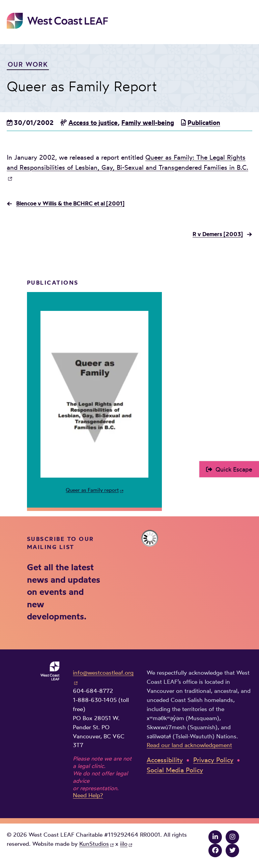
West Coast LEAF (57, 21)
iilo (124, 844)
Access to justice (93, 123)
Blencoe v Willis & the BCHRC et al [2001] (70, 203)
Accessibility (165, 760)
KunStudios (94, 844)
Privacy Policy (213, 760)
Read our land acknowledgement (189, 745)
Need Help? (88, 795)
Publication (204, 123)
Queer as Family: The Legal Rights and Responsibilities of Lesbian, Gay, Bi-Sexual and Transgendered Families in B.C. (127, 163)
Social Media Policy (175, 770)
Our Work (28, 64)
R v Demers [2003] (218, 234)
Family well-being (148, 123)
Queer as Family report (92, 490)
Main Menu (248, 19)
